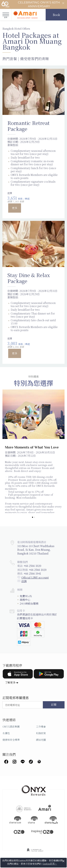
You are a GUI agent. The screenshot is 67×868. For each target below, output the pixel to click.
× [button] (63, 861)
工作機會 (41, 726)
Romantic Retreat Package (28, 126)
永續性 (6, 733)
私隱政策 (41, 733)
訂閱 (54, 705)
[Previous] (9, 435)
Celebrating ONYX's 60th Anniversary (31, 4)
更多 (15, 208)
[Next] (58, 435)
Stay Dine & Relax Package (29, 278)
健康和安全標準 (11, 740)
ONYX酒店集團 (11, 726)
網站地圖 (41, 740)
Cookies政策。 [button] (50, 864)
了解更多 (10, 682)
